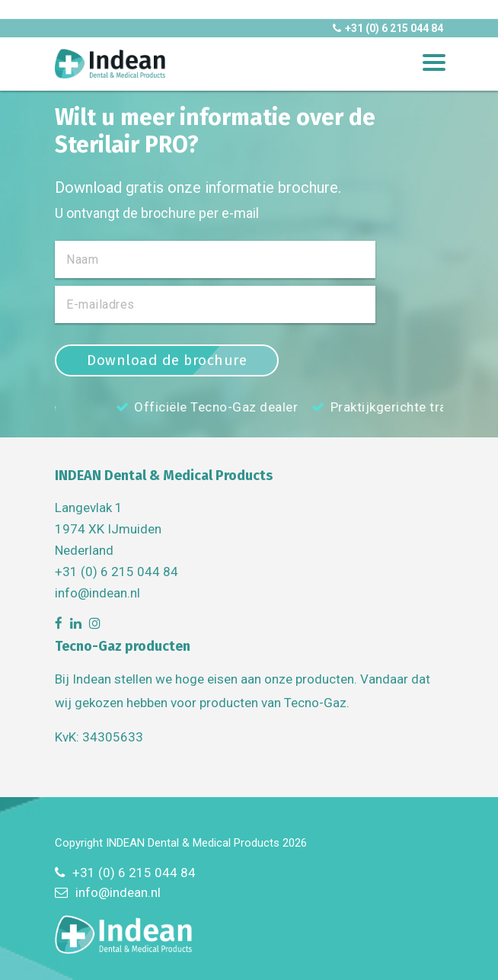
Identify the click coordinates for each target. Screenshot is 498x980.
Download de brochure (167, 360)
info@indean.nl (97, 593)
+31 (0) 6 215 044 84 (388, 28)
